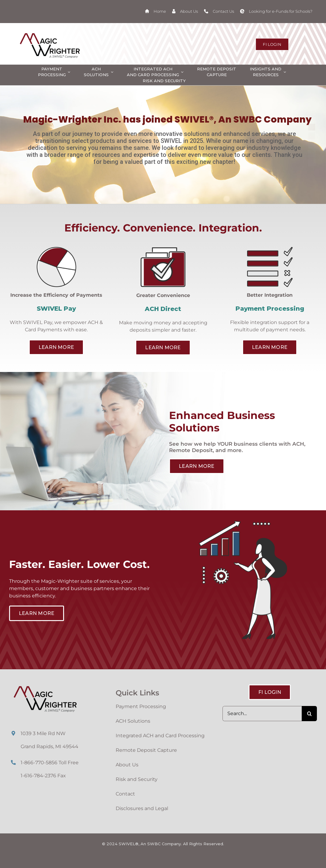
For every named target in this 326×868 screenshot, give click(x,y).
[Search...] (262, 714)
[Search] (309, 714)
